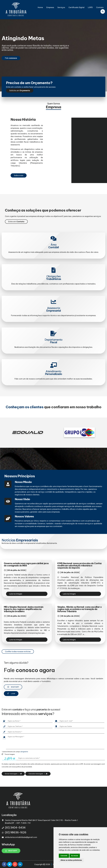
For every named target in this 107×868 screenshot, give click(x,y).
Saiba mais (19, 175)
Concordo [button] (64, 856)
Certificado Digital (76, 7)
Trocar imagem (8, 754)
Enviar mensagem (13, 774)
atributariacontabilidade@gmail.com (21, 837)
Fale (11, 58)
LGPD (90, 7)
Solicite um (20, 90)
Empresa (50, 7)
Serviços (61, 7)
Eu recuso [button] (75, 856)
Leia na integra (16, 594)
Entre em (16, 222)
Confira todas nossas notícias (18, 652)
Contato (100, 7)
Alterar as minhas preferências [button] (71, 860)
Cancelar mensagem (38, 774)
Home (40, 7)
